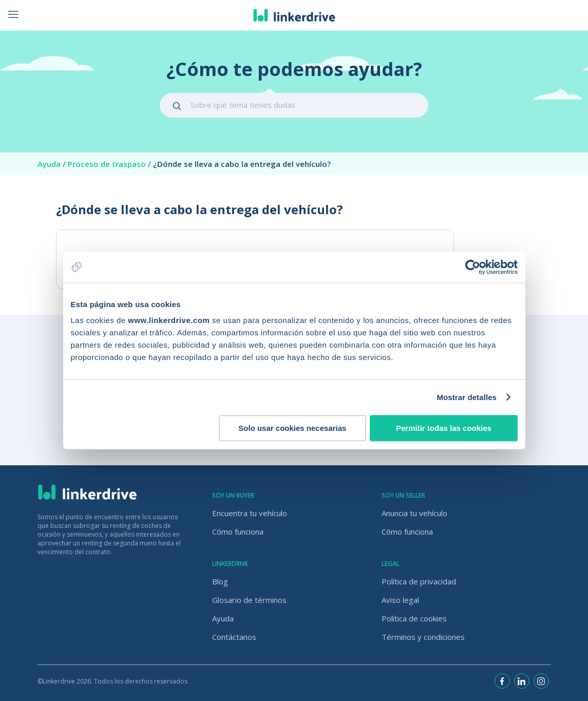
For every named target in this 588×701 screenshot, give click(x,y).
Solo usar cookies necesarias (292, 428)
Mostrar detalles (467, 397)
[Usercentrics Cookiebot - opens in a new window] (473, 267)
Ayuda (53, 164)
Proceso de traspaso (110, 164)
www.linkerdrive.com (169, 320)
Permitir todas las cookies (444, 428)
